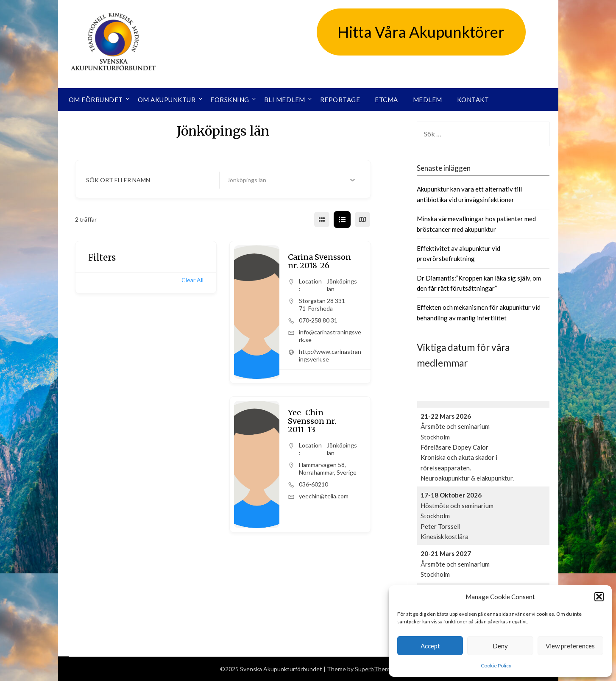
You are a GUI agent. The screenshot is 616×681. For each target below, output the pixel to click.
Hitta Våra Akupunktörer (421, 32)
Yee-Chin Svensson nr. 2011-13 (312, 421)
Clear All (192, 280)
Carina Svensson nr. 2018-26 (319, 261)
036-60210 (314, 484)
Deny (500, 646)
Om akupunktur (167, 100)
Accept (430, 646)
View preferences (570, 646)
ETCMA (386, 100)
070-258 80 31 (318, 320)
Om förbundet (96, 100)
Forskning (230, 100)
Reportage (340, 100)
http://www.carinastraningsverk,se (330, 355)
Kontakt (473, 100)
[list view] (342, 220)
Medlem (428, 100)
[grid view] (322, 220)
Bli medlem (285, 100)
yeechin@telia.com (324, 496)
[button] (599, 597)
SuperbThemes (375, 669)
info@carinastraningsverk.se (330, 336)
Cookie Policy (496, 666)
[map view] (362, 220)
